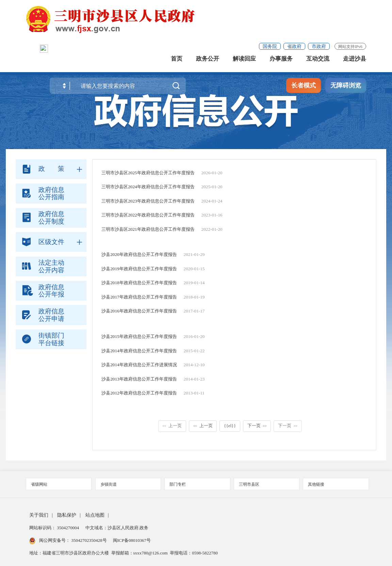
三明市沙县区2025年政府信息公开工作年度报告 (148, 173)
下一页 (257, 426)
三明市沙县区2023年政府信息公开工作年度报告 (148, 201)
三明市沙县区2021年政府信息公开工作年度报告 (148, 229)
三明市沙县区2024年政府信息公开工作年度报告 (148, 187)
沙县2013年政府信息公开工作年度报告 (139, 379)
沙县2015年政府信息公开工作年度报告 (139, 336)
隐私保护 (67, 515)
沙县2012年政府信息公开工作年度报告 (139, 393)
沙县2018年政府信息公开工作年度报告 (139, 283)
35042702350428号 (89, 540)
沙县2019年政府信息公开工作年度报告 (139, 269)
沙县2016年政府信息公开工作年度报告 (139, 311)
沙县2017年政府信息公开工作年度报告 (139, 297)
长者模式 (304, 88)
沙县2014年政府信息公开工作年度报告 (139, 351)
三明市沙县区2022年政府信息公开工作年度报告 (148, 215)
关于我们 (39, 515)
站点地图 (95, 515)
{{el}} (230, 426)
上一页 (172, 426)
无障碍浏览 (346, 88)
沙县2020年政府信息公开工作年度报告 (139, 254)
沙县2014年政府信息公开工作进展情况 (139, 365)
